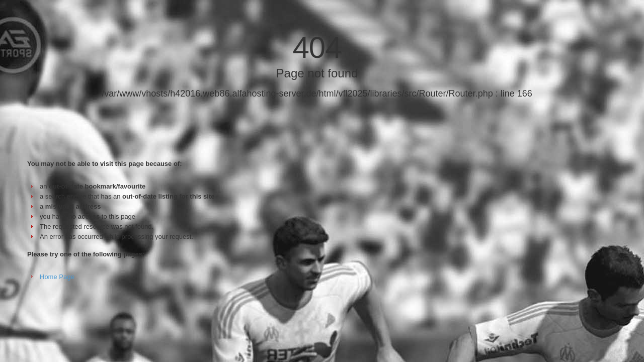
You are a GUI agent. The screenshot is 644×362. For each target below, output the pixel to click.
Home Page (57, 277)
